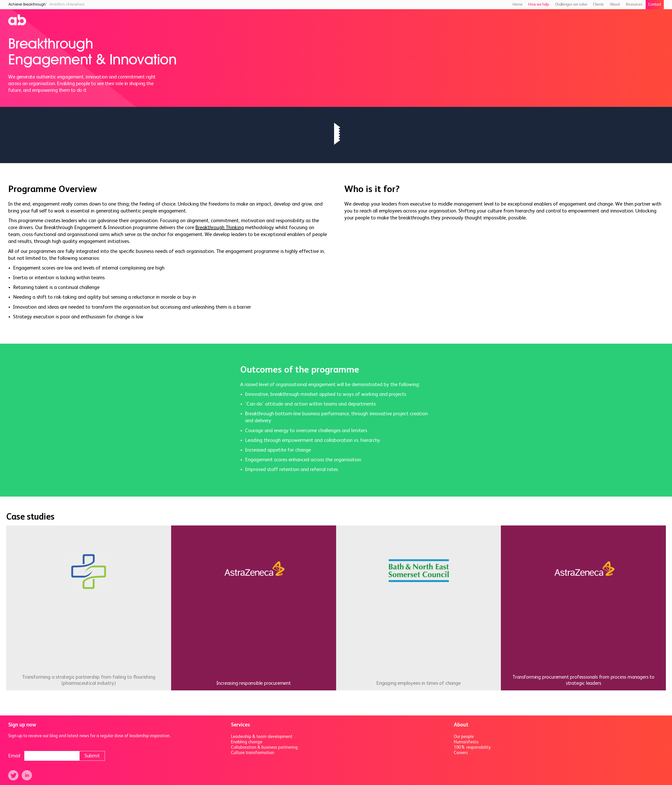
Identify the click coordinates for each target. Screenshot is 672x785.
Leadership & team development (262, 737)
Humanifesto (466, 742)
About (461, 725)
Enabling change (247, 742)
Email (14, 756)
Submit (92, 756)
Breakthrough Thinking (220, 228)
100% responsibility (472, 747)
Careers (461, 753)
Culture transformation (253, 753)
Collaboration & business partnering (264, 747)
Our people (464, 737)
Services (240, 725)
